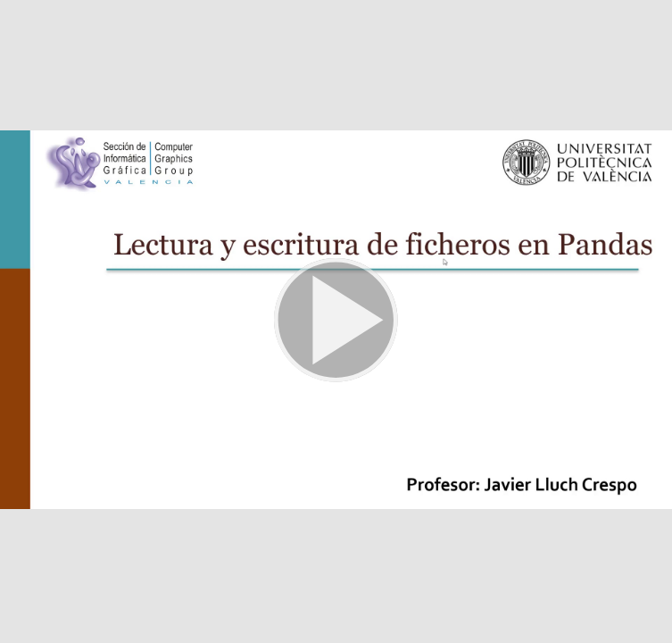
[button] (336, 321)
